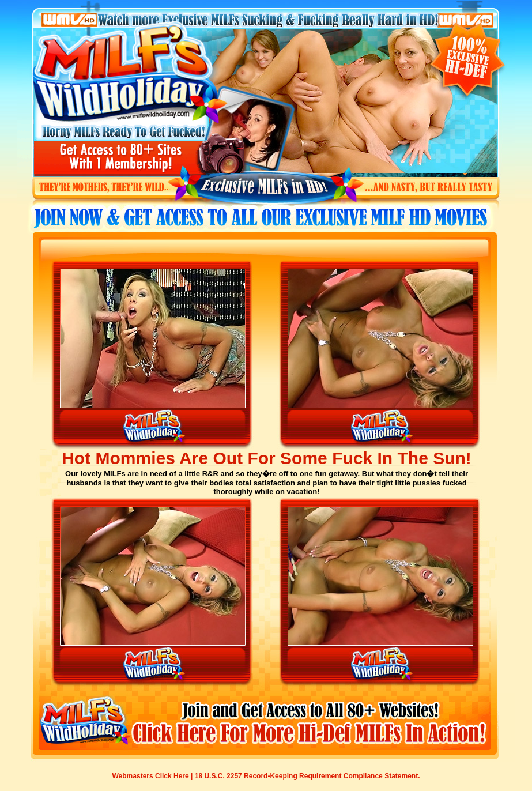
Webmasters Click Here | (154, 776)
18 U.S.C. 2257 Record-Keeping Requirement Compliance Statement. (307, 776)
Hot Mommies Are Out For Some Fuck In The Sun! (267, 458)
